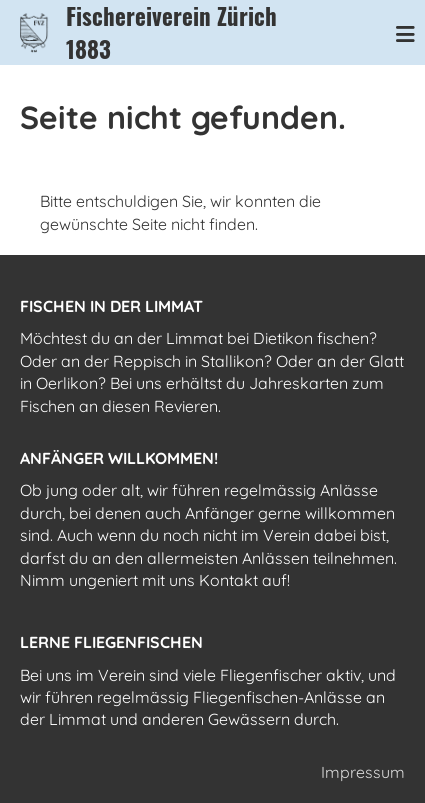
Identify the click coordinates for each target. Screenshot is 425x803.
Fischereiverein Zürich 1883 (171, 32)
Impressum (363, 772)
